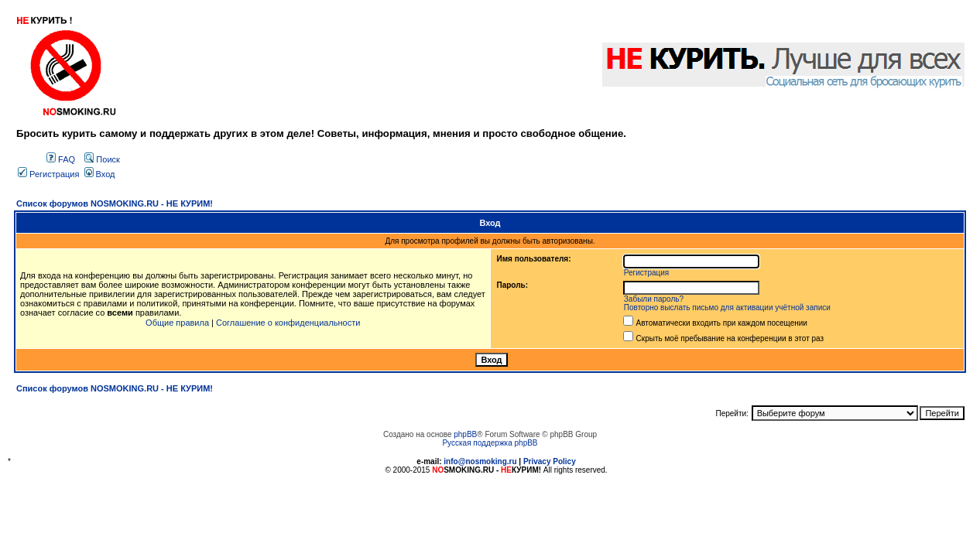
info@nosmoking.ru (480, 461)
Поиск (102, 159)
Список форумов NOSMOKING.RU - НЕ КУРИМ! (115, 203)
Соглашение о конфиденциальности (288, 323)
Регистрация (48, 174)
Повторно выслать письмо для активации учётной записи (727, 308)
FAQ (61, 159)
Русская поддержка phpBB (490, 443)
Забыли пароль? (654, 299)
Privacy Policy (550, 461)
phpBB (465, 434)
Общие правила (177, 323)
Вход (100, 174)
